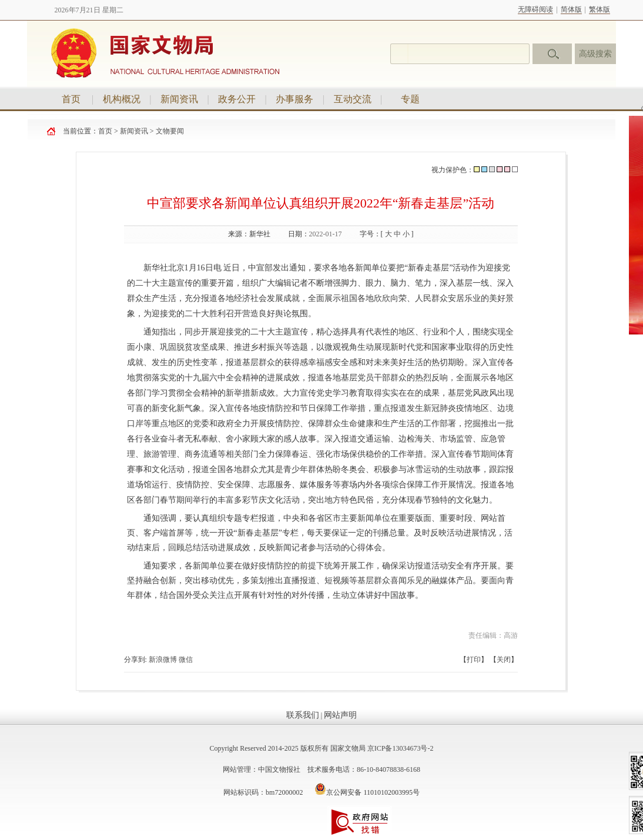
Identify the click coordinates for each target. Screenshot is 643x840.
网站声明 (340, 715)
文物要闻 (170, 131)
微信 (186, 660)
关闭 (504, 660)
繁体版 (600, 9)
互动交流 (353, 99)
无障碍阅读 (535, 9)
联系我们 (303, 715)
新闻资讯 (179, 99)
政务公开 (237, 99)
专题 (410, 99)
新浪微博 (163, 660)
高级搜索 (595, 54)
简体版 (571, 9)
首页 (71, 99)
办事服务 (294, 99)
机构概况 (122, 99)
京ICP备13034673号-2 (401, 748)
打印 (474, 660)
